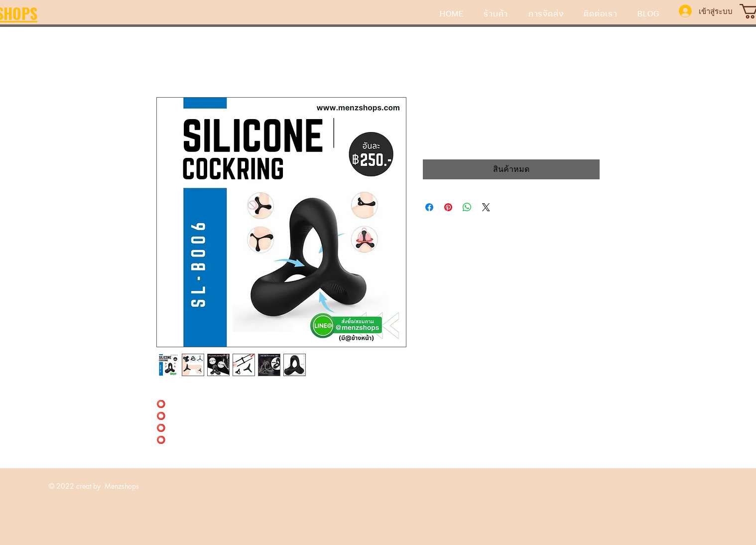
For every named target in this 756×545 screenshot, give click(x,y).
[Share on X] (486, 207)
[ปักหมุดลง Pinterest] (448, 207)
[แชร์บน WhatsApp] (467, 207)
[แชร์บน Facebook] (429, 207)
